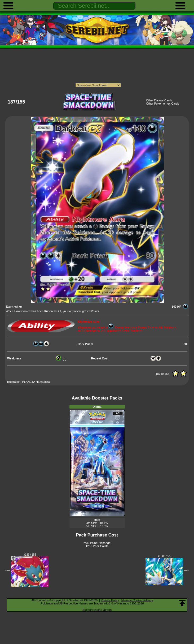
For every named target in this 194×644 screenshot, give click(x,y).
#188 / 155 (164, 556)
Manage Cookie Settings (137, 600)
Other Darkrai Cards (159, 100)
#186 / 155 (30, 555)
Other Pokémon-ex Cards (163, 104)
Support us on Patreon (97, 610)
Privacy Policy (110, 600)
